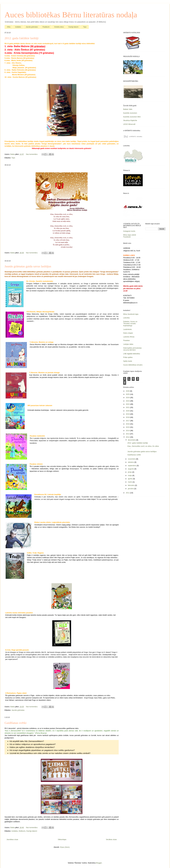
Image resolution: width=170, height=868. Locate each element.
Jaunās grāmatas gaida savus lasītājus (28, 266)
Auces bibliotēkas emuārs (133, 365)
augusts (131, 469)
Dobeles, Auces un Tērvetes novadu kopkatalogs (130, 324)
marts (130, 482)
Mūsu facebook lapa (131, 314)
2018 (128, 417)
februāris (131, 485)
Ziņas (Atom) (65, 847)
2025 (128, 394)
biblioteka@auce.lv (130, 303)
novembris (132, 459)
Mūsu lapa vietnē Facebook (130, 236)
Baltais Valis (128, 109)
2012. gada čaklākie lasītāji (22, 38)
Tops (85, 27)
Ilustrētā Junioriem (130, 113)
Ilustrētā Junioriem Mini (132, 117)
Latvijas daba (128, 344)
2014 (128, 431)
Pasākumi (46, 27)
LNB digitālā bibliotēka (132, 354)
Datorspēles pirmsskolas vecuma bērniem (132, 349)
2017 (128, 421)
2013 (128, 434)
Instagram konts (129, 231)
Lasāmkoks (127, 329)
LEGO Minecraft (129, 124)
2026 (128, 391)
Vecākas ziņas (111, 839)
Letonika (126, 318)
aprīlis (130, 479)
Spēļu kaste (128, 361)
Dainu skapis (128, 333)
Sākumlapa (62, 839)
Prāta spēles (128, 357)
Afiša (9, 27)
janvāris (131, 489)
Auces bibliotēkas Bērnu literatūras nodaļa (71, 15)
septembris (132, 466)
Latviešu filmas (129, 337)
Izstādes (18, 27)
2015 (128, 427)
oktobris (131, 462)
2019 (128, 414)
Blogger (99, 863)
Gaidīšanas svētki (16, 723)
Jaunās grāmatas (32, 27)
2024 (128, 398)
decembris (132, 440)
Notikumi (22, 831)
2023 (128, 401)
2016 (128, 424)
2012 (128, 437)
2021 (128, 407)
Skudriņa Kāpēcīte (130, 120)
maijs (130, 475)
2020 (128, 411)
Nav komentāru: (32, 154)
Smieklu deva (59, 27)
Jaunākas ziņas (12, 839)
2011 (128, 493)
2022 (128, 404)
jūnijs (130, 472)
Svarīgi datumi (73, 27)
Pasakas (126, 340)
